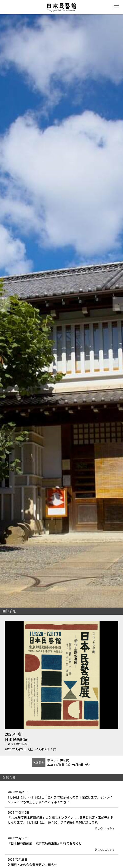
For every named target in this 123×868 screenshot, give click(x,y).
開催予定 (9, 611)
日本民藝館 (61, 7)
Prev (5, 304)
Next (118, 304)
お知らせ (9, 777)
